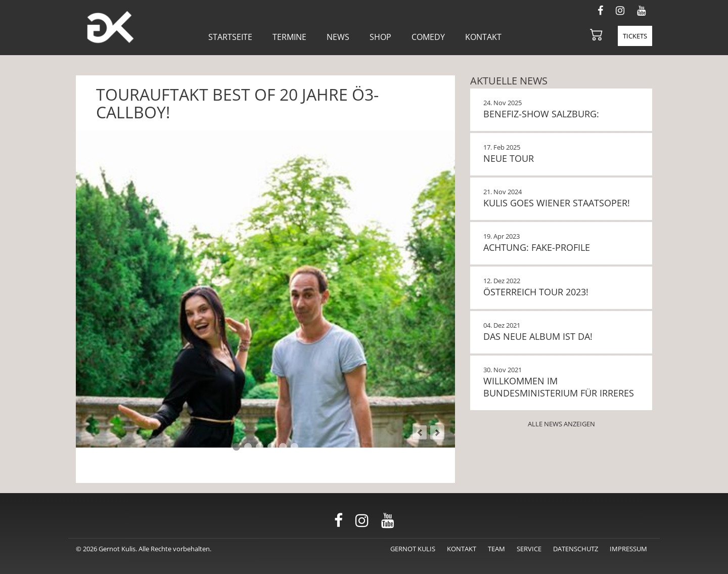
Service (529, 549)
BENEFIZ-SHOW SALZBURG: (541, 114)
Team (496, 549)
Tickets (635, 36)
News (338, 37)
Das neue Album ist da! (538, 336)
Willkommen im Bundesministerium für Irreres (559, 387)
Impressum (628, 549)
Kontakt (483, 37)
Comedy (428, 37)
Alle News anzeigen (561, 424)
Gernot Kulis (413, 549)
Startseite (230, 37)
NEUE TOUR (509, 158)
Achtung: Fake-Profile (537, 247)
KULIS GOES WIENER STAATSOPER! (557, 203)
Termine (289, 37)
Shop (380, 37)
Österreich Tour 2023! (536, 292)
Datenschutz (576, 549)
